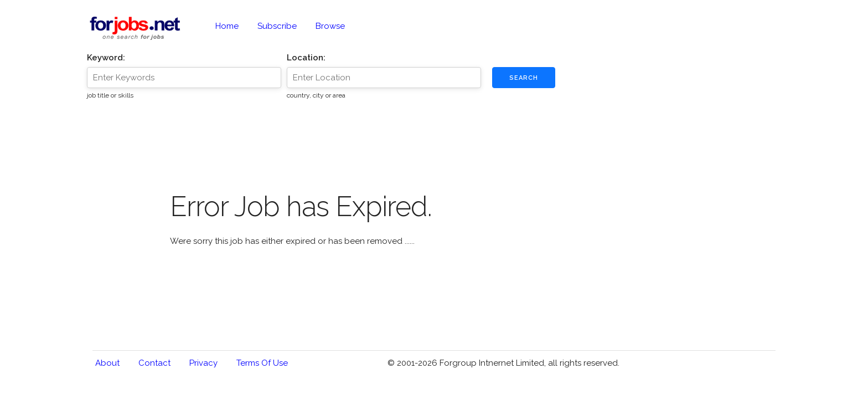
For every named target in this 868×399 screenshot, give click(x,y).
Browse (330, 26)
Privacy (203, 363)
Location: (306, 58)
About (107, 363)
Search (524, 78)
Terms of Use (262, 363)
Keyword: (106, 58)
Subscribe (277, 26)
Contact (154, 363)
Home (227, 26)
